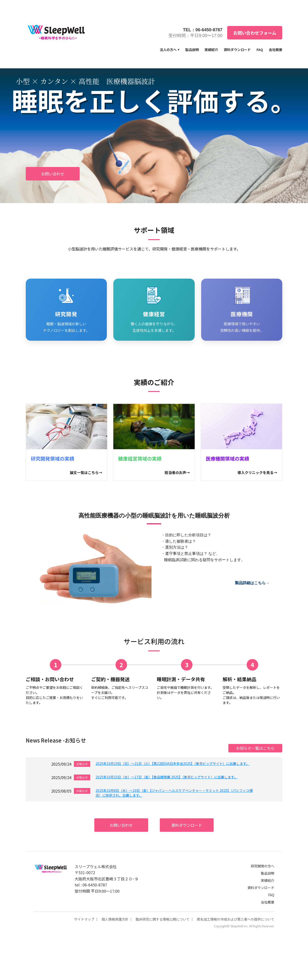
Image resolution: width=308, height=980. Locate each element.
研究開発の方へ (263, 866)
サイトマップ (84, 919)
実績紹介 (211, 50)
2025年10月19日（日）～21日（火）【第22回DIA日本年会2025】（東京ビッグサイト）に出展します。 (173, 763)
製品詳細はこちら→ (252, 583)
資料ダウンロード (237, 50)
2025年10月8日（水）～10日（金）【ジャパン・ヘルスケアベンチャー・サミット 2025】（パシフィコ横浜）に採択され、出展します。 (174, 793)
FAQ (260, 50)
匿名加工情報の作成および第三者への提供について (236, 919)
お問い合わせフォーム (255, 33)
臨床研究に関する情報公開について (163, 919)
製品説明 (192, 50)
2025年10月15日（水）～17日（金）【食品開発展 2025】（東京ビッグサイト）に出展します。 (167, 777)
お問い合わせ (53, 174)
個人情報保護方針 (115, 919)
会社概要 (276, 50)
